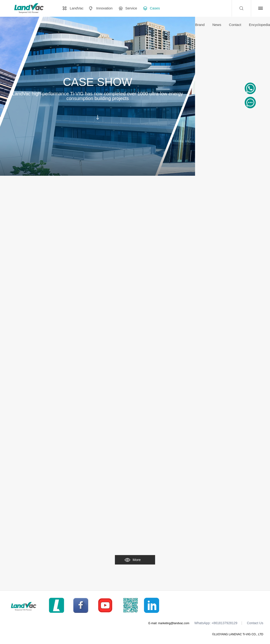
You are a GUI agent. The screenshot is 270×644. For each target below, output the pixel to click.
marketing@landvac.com (174, 623)
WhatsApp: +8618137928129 (216, 623)
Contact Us (255, 623)
